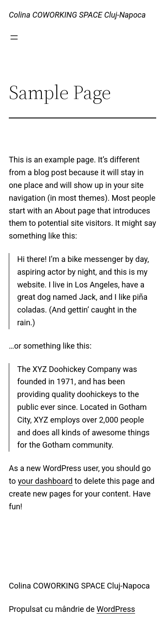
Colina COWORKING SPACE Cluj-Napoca (77, 15)
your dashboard (45, 481)
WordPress (116, 609)
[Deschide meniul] (14, 37)
